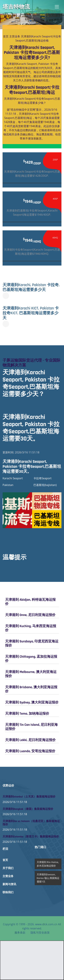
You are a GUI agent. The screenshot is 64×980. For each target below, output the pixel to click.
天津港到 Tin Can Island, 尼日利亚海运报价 (31, 727)
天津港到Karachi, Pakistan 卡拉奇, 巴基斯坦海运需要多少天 (31, 287)
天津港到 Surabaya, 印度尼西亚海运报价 (32, 643)
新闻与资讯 (9, 884)
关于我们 (8, 868)
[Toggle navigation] (57, 7)
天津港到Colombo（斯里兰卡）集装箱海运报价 (31, 837)
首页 (6, 36)
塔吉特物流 (16, 7)
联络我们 (8, 892)
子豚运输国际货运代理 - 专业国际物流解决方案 (31, 363)
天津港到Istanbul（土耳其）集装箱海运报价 (29, 797)
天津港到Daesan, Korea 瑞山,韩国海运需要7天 (48, 878)
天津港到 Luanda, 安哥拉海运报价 (30, 751)
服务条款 (20, 932)
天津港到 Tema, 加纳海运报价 (27, 714)
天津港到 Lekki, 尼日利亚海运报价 (30, 740)
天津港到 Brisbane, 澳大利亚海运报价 (31, 689)
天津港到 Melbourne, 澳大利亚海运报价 (31, 674)
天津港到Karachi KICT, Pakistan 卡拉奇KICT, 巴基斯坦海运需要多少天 (31, 313)
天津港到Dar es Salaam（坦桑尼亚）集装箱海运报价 (31, 823)
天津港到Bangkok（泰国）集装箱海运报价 (28, 809)
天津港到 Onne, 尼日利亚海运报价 (30, 615)
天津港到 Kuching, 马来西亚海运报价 (31, 628)
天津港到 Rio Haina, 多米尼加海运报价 (48, 864)
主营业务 (15, 36)
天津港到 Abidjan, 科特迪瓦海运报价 (30, 602)
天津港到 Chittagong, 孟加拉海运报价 (31, 659)
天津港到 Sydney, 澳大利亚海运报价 (32, 702)
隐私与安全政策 (40, 932)
